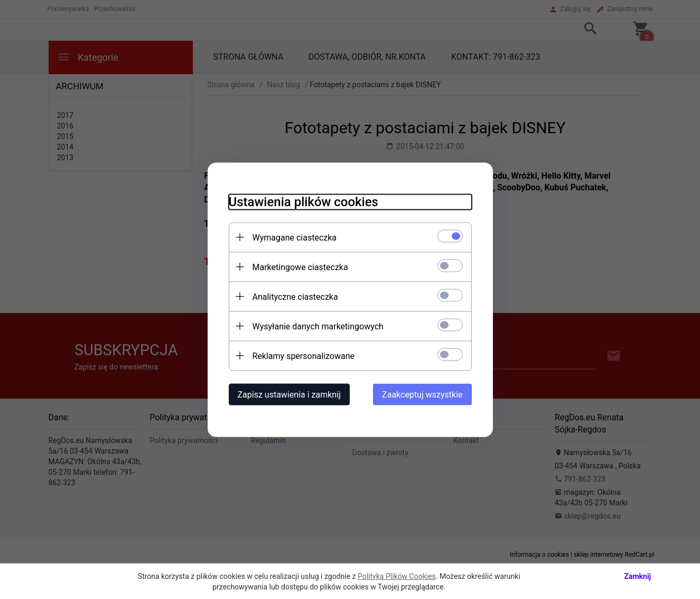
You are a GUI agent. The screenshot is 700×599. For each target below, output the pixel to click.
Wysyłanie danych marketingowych (318, 326)
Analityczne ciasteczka (295, 296)
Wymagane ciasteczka (295, 237)
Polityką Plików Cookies (397, 576)
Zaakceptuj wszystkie (422, 394)
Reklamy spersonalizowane (304, 356)
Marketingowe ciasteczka (300, 267)
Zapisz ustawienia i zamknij (289, 394)
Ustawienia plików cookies (304, 201)
